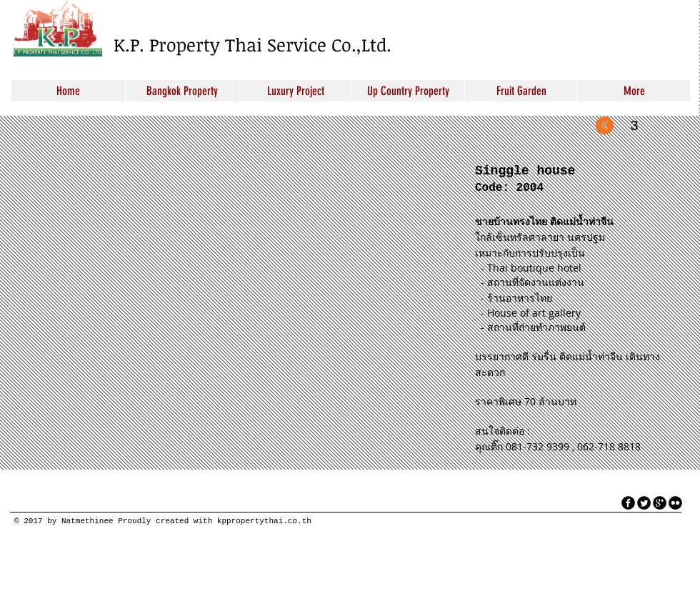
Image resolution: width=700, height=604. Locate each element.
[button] (232, 299)
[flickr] (675, 503)
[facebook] (628, 503)
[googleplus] (660, 503)
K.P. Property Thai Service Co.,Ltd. (252, 44)
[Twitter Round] (644, 503)
